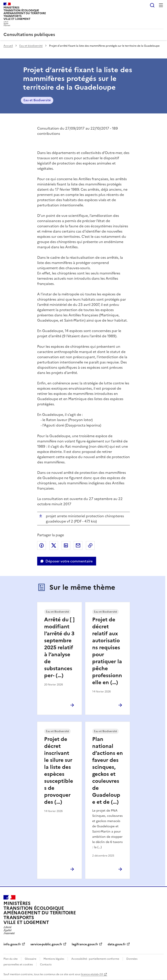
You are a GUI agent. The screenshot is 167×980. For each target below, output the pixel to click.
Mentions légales (54, 959)
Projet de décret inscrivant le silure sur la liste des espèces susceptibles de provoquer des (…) (59, 771)
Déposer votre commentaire (69, 561)
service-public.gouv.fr (46, 944)
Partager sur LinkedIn (66, 545)
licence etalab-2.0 (92, 974)
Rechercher (152, 5)
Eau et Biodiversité (37, 100)
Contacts (46, 965)
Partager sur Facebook (42, 545)
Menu (161, 5)
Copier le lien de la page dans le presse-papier (90, 545)
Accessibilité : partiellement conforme (95, 959)
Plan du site (11, 959)
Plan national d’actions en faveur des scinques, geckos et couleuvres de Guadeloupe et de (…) (108, 771)
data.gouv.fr (117, 944)
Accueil (8, 46)
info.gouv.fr (12, 944)
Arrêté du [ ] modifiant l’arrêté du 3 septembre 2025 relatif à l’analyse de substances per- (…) (59, 648)
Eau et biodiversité (31, 46)
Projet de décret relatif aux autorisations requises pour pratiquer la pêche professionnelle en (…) (107, 651)
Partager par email (78, 545)
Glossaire (31, 959)
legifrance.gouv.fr (85, 944)
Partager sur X (54, 545)
